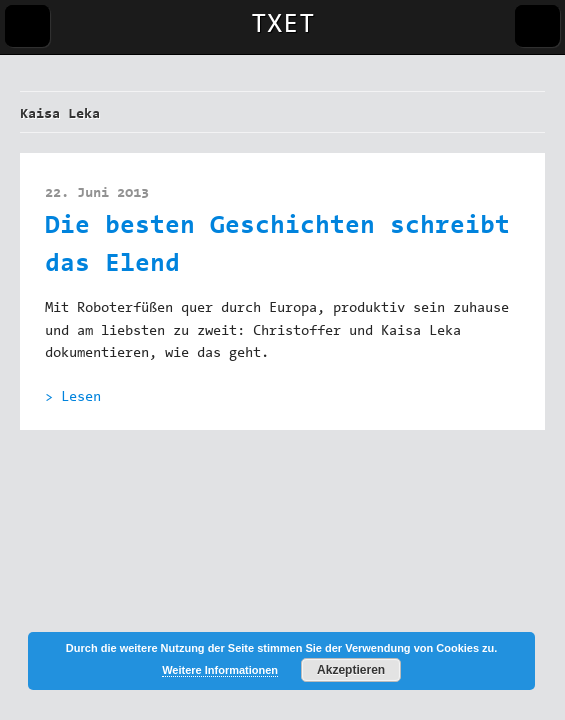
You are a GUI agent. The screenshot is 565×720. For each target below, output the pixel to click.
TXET (283, 26)
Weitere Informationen (220, 670)
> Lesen (73, 398)
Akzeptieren (351, 670)
